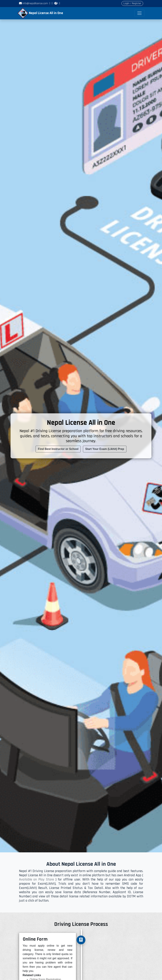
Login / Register (132, 3)
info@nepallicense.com (33, 3)
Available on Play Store (36, 879)
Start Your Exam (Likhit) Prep (105, 449)
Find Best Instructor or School (58, 449)
